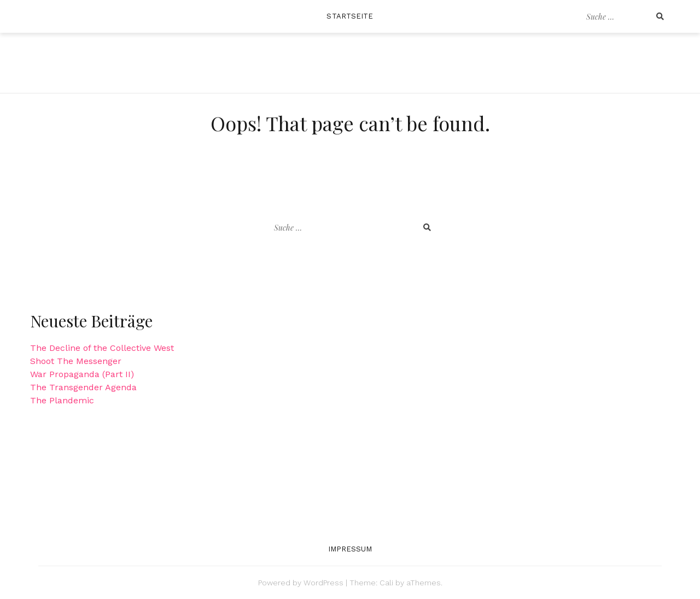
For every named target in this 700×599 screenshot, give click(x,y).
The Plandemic (62, 400)
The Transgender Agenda (83, 387)
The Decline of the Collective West (102, 348)
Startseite (350, 16)
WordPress (323, 583)
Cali (386, 583)
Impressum (350, 549)
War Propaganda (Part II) (82, 374)
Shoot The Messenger (76, 361)
